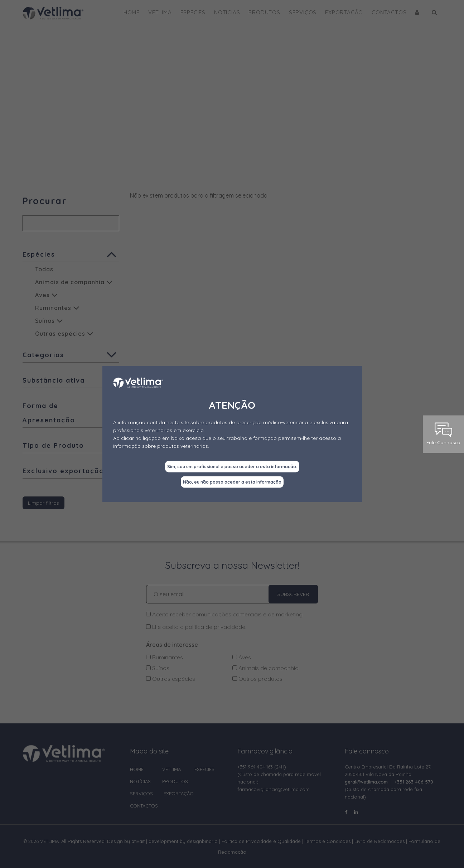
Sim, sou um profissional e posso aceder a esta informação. (232, 467)
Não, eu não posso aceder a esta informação (232, 482)
